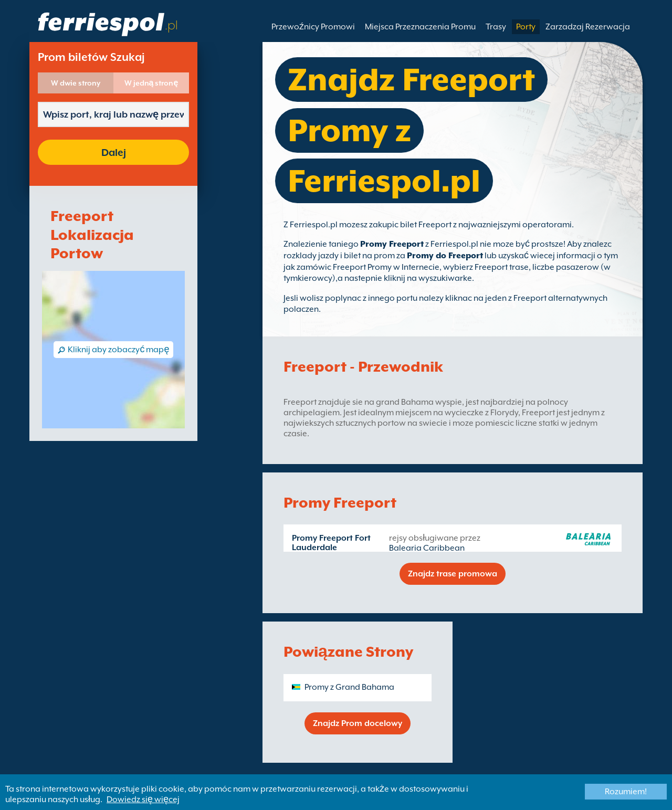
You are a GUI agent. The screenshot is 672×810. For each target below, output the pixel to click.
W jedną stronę (151, 83)
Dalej (114, 152)
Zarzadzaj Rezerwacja (588, 27)
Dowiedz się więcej (143, 800)
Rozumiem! (626, 792)
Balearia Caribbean (427, 548)
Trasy (496, 27)
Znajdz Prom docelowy (358, 723)
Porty (526, 27)
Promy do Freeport (445, 256)
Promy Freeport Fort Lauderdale (331, 543)
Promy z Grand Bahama (349, 687)
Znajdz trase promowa (453, 574)
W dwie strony (76, 83)
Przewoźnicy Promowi (313, 27)
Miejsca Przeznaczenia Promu (420, 27)
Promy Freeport (392, 244)
